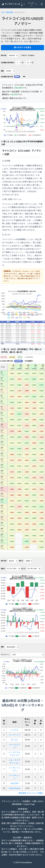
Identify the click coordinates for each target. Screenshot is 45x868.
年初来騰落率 (29, 361)
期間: (3, 71)
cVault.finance (14, 788)
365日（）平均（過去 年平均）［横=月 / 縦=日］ (21, 351)
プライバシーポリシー (11, 801)
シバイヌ (15, 730)
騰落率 (17, 77)
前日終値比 (19, 361)
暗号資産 (10, 12)
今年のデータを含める (27, 56)
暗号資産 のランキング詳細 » (31, 793)
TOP (3, 12)
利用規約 (26, 801)
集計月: (21, 561)
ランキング (32, 4)
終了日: (24, 569)
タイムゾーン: (5, 655)
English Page (29, 804)
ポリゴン (15, 740)
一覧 (23, 4)
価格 (24, 77)
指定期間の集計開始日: (8, 63)
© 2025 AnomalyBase (22, 862)
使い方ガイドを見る (23, 48)
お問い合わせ (38, 801)
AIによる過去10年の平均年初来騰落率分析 (22, 143)
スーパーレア (15, 735)
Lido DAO (14, 783)
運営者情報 (17, 804)
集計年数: (4, 55)
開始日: (3, 569)
